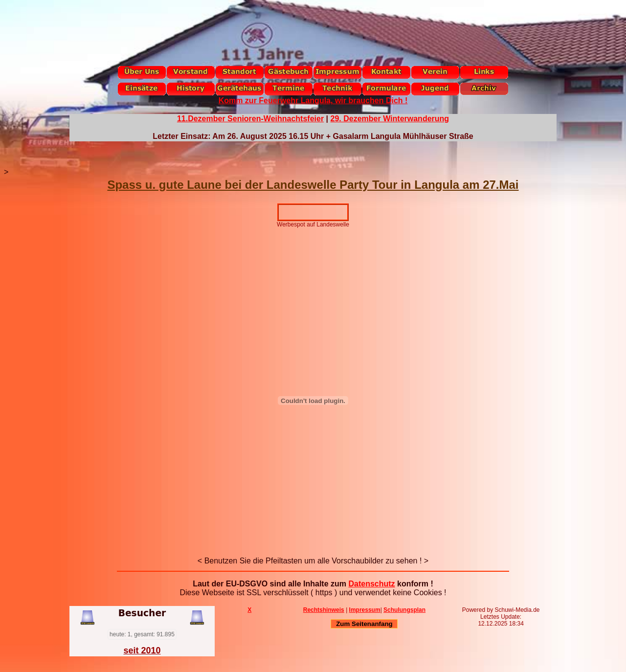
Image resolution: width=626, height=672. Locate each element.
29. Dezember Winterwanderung (390, 119)
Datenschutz (371, 584)
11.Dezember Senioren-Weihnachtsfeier (250, 119)
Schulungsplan (404, 610)
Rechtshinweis (324, 610)
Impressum (365, 610)
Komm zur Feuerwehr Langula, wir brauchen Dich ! (313, 101)
